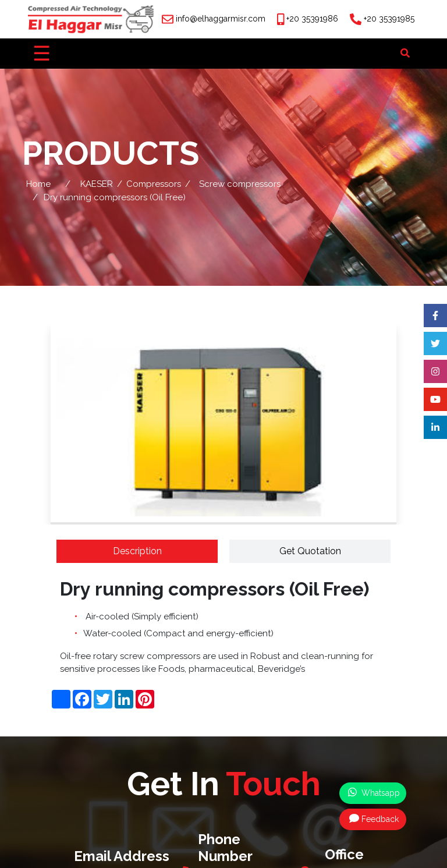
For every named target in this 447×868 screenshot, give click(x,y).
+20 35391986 (312, 19)
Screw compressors (240, 184)
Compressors (154, 184)
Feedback (374, 819)
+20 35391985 (389, 19)
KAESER (97, 184)
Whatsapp (374, 792)
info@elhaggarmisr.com (221, 19)
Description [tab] (137, 551)
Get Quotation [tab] (310, 551)
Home (38, 184)
